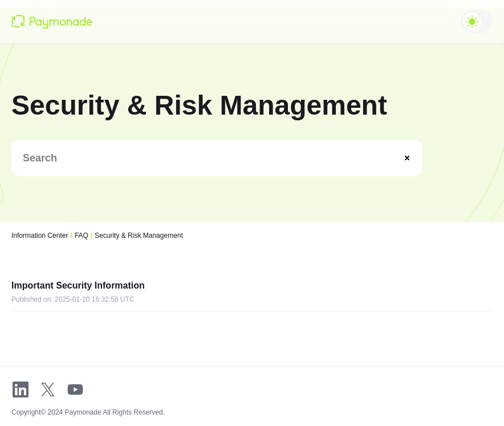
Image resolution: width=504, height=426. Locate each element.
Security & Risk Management (139, 236)
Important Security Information (78, 285)
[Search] (213, 158)
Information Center (40, 236)
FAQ (82, 236)
